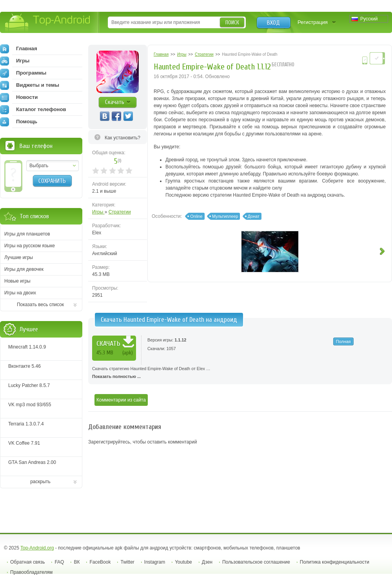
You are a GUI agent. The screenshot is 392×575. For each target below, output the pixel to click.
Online (196, 216)
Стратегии (120, 212)
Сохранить (52, 181)
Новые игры (17, 281)
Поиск (232, 23)
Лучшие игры (19, 257)
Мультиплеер (225, 216)
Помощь (19, 122)
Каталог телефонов (33, 110)
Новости (19, 97)
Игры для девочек (24, 269)
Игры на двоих (20, 293)
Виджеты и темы (30, 85)
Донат (254, 216)
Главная (19, 49)
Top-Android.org (37, 548)
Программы (23, 73)
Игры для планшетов (27, 234)
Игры (98, 212)
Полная (343, 341)
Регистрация (313, 22)
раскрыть (40, 482)
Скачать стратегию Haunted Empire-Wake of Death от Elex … (240, 373)
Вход (273, 23)
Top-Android (48, 23)
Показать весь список (40, 305)
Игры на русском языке (30, 246)
